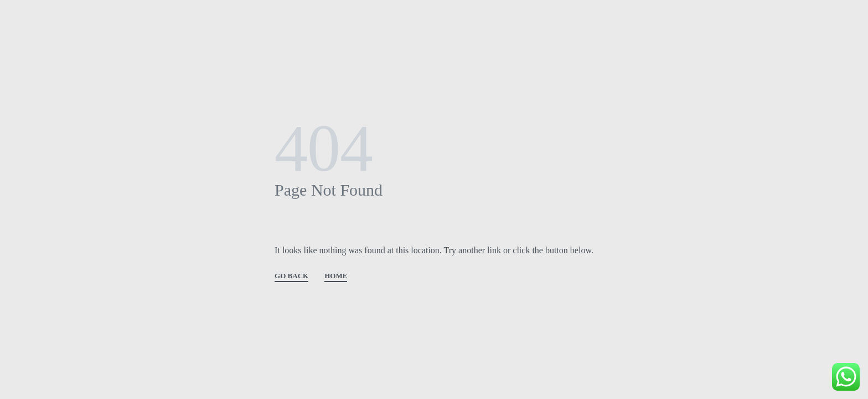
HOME (336, 276)
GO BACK (291, 276)
